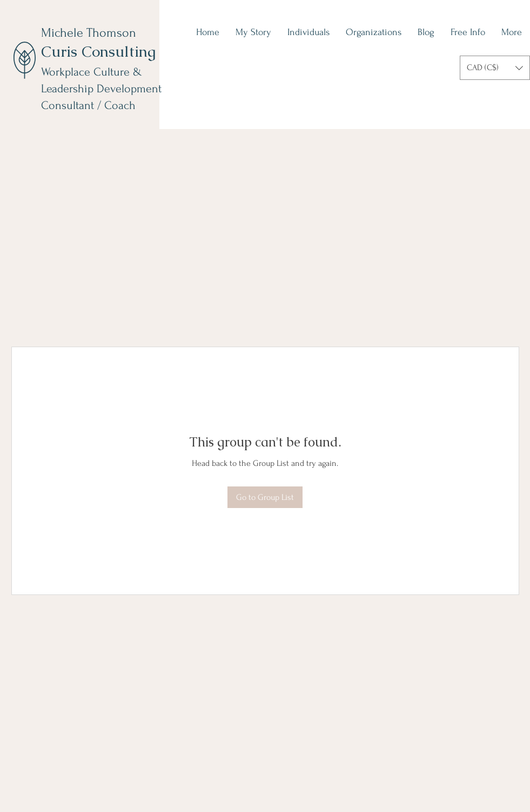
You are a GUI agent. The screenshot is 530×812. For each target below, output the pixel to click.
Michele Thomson (89, 33)
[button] (495, 68)
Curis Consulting (98, 51)
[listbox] (495, 68)
